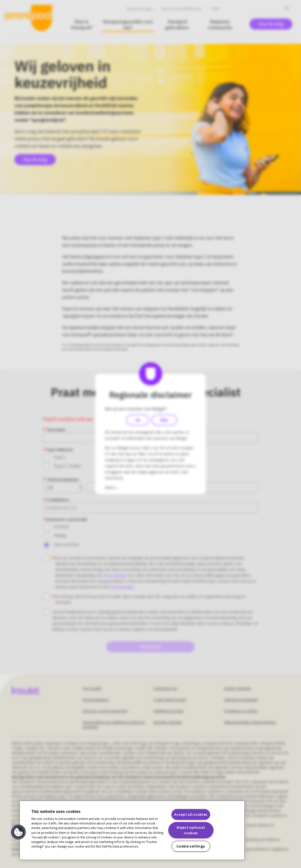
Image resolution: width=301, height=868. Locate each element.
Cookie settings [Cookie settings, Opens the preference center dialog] (191, 846)
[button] (19, 832)
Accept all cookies (191, 814)
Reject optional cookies (191, 830)
